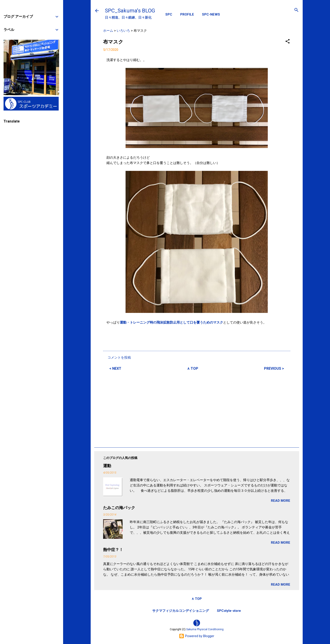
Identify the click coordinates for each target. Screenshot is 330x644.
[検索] (296, 10)
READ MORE (281, 501)
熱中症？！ (113, 550)
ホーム (108, 31)
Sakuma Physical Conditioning (205, 629)
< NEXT (115, 368)
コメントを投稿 (119, 358)
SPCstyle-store (229, 611)
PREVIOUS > (274, 368)
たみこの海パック (119, 508)
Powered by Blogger (197, 636)
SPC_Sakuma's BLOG (130, 11)
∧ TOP (193, 368)
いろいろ (123, 31)
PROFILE (187, 14)
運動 (107, 466)
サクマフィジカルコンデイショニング (181, 611)
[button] (288, 42)
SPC (169, 14)
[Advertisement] (197, 408)
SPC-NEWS (211, 14)
